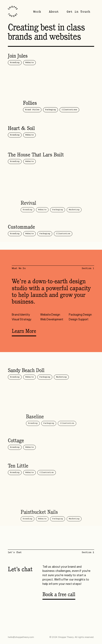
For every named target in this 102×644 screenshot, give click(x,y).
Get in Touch (78, 12)
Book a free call (59, 595)
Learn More (24, 332)
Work (37, 12)
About (54, 12)
